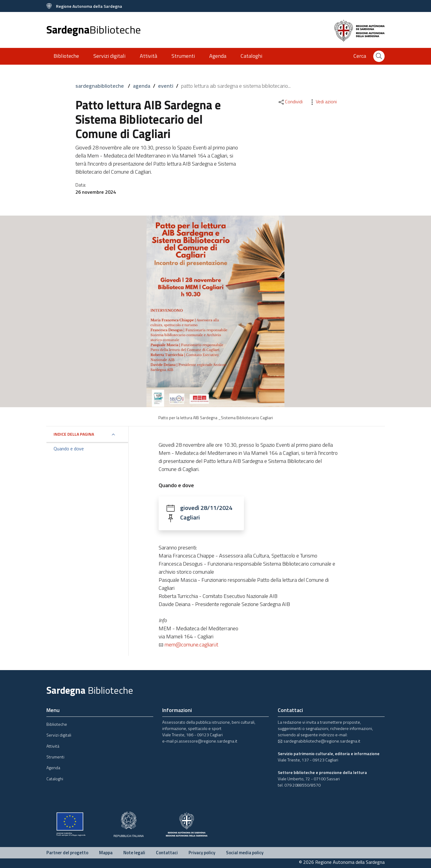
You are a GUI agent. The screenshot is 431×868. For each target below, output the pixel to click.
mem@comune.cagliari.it (188, 644)
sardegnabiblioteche (100, 86)
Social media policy (245, 853)
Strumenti (183, 56)
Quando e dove (69, 449)
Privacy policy (202, 853)
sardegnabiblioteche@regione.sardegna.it (319, 741)
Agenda (218, 56)
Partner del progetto (67, 853)
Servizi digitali (109, 56)
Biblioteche (66, 56)
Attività (148, 56)
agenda (142, 86)
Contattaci (167, 853)
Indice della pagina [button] (74, 434)
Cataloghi (251, 56)
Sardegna (94, 29)
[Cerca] (379, 56)
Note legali (134, 853)
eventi (166, 86)
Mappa (106, 853)
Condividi (290, 102)
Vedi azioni (323, 102)
